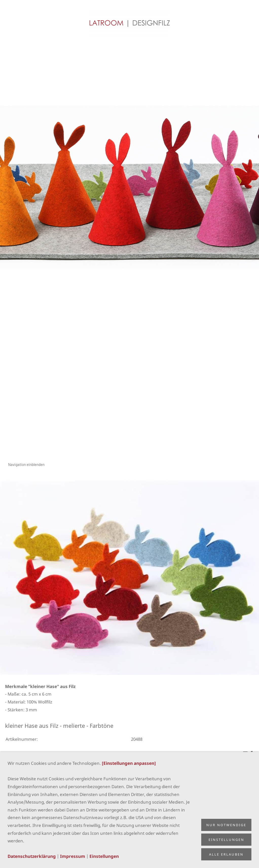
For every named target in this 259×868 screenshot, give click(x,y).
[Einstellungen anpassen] (129, 763)
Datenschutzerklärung (32, 856)
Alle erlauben (226, 854)
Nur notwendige (226, 825)
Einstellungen (104, 856)
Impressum (73, 856)
